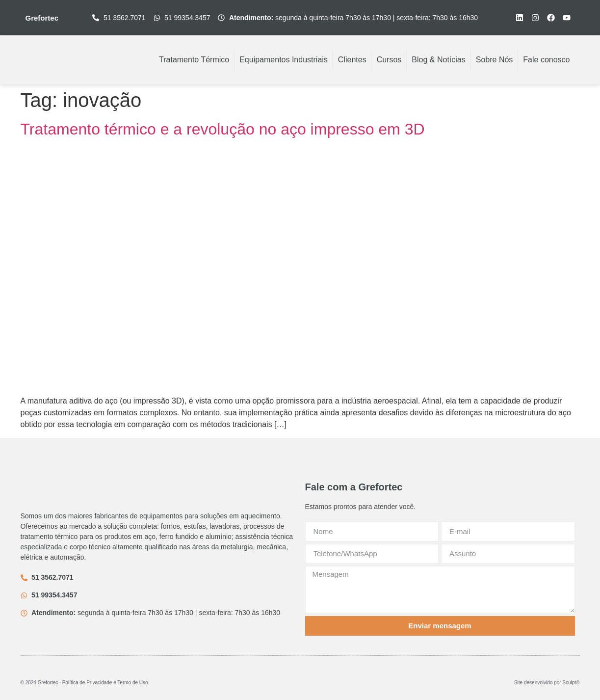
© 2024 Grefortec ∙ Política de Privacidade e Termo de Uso (84, 683)
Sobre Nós (495, 60)
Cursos (389, 60)
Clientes (352, 60)
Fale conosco (546, 60)
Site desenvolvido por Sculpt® (547, 683)
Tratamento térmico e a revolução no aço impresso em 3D (223, 129)
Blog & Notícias (438, 60)
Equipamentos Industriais (284, 60)
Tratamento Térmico (194, 60)
